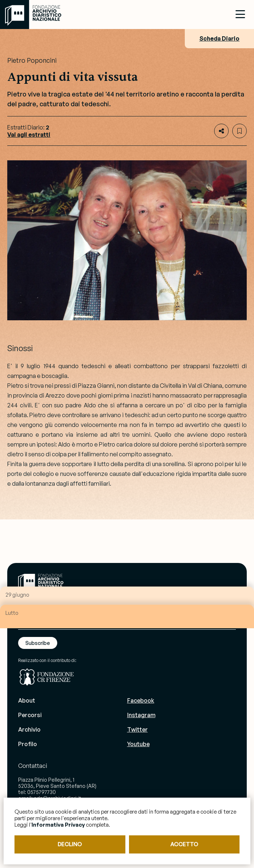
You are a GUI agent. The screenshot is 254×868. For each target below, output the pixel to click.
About (27, 700)
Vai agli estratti (29, 135)
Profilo (28, 744)
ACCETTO (184, 844)
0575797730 (41, 792)
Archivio (29, 729)
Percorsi (30, 715)
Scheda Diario (219, 38)
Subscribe (38, 643)
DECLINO (70, 844)
